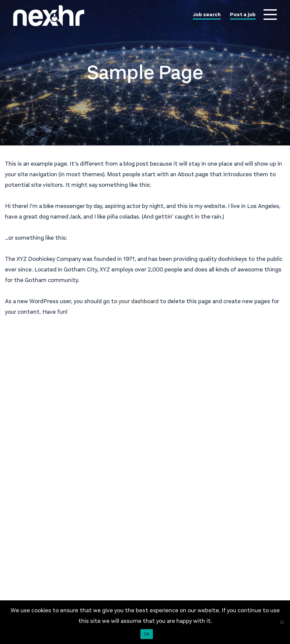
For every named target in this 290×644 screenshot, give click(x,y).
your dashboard (139, 301)
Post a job (243, 15)
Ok (146, 634)
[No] (282, 622)
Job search (207, 15)
